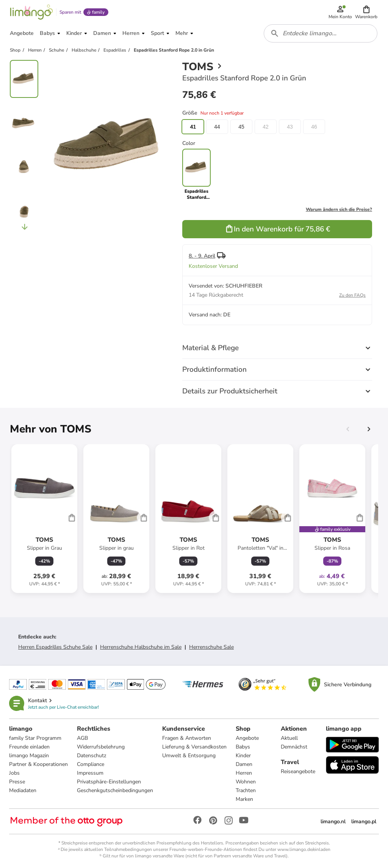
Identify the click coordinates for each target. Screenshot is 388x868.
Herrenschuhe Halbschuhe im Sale (141, 647)
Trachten (246, 790)
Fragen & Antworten (187, 738)
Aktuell (289, 738)
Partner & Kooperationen (38, 764)
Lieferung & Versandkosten (194, 747)
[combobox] (321, 33)
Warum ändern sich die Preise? (339, 209)
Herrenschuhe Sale (211, 647)
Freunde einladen (29, 747)
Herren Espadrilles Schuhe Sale (55, 647)
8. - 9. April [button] (202, 256)
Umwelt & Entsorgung (189, 756)
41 (193, 127)
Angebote (247, 738)
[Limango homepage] (31, 12)
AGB (82, 738)
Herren (244, 773)
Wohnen (246, 782)
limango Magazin (29, 756)
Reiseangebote (298, 771)
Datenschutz (92, 756)
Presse (17, 782)
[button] (366, 12)
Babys (243, 747)
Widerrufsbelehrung (101, 747)
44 (217, 127)
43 (290, 127)
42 (266, 127)
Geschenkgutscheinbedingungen (115, 790)
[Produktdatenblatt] (44, 519)
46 (314, 127)
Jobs (14, 773)
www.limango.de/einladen (304, 849)
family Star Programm (35, 738)
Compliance (91, 764)
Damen (244, 764)
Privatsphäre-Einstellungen (109, 782)
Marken (244, 799)
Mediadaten (23, 790)
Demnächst (294, 747)
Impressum (90, 773)
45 (241, 127)
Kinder (243, 756)
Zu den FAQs (352, 295)
